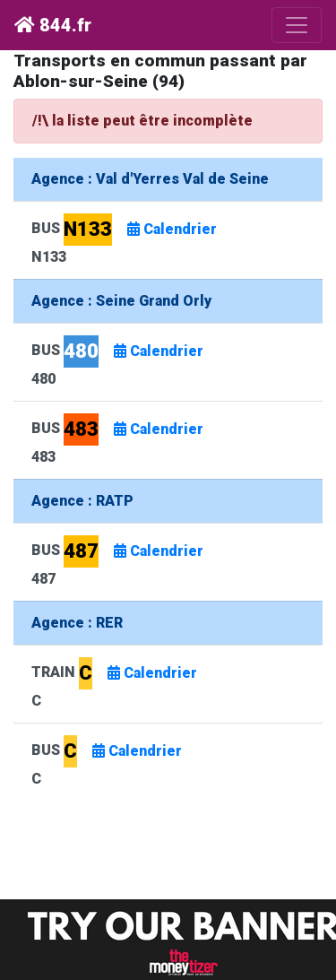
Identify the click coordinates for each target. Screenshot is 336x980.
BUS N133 (130, 239)
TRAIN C (120, 683)
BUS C (112, 761)
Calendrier (172, 229)
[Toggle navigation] (297, 25)
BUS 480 (123, 361)
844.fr (53, 25)
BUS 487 (123, 561)
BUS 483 (123, 439)
